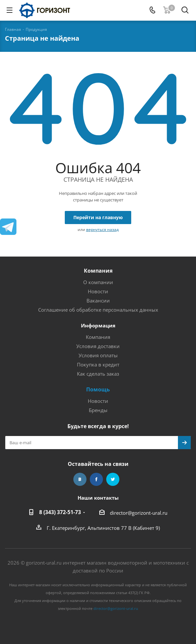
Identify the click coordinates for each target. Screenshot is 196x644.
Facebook (96, 479)
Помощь (98, 389)
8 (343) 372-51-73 (60, 512)
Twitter (113, 479)
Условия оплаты (98, 355)
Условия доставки (98, 346)
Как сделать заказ (98, 374)
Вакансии (98, 301)
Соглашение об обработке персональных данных (98, 310)
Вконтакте (80, 479)
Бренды (98, 410)
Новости (98, 291)
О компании (98, 282)
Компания (98, 271)
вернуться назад (102, 229)
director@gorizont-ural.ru (139, 513)
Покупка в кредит (98, 364)
